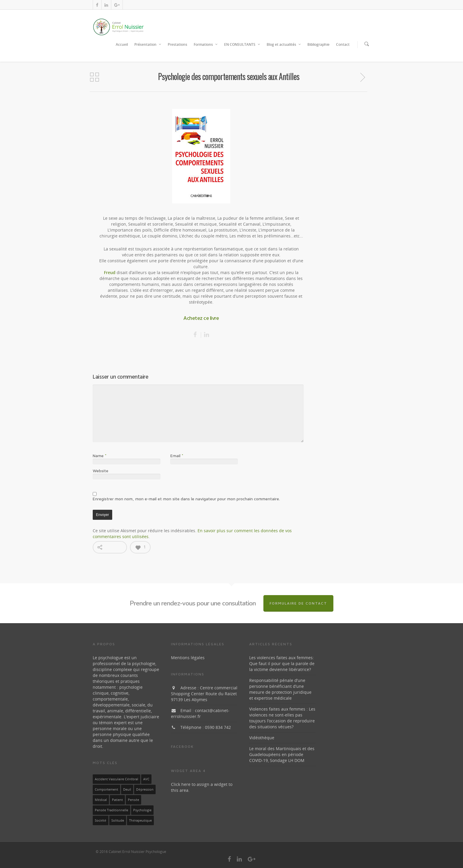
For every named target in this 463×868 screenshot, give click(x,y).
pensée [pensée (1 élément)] (133, 800)
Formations (206, 45)
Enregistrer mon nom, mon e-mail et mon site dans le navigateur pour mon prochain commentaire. (186, 499)
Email (177, 456)
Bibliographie (318, 44)
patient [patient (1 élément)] (117, 800)
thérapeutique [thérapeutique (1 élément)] (140, 820)
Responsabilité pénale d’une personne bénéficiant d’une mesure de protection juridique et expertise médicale (280, 689)
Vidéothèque (262, 738)
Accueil (122, 44)
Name (100, 456)
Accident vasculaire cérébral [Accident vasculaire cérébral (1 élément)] (116, 779)
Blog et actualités (284, 45)
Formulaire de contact (298, 603)
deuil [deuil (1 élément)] (127, 789)
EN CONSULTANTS (242, 45)
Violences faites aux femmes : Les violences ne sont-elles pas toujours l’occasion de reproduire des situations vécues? (282, 718)
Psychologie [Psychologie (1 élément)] (142, 810)
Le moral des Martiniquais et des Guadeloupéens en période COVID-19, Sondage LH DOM (282, 754)
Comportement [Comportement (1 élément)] (106, 789)
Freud (110, 272)
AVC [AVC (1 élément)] (146, 779)
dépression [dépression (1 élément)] (145, 789)
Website (101, 471)
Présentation (148, 45)
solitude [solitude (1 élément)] (118, 820)
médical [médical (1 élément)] (101, 800)
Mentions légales (188, 658)
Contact (343, 44)
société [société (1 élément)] (101, 820)
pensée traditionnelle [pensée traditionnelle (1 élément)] (111, 810)
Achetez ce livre (201, 319)
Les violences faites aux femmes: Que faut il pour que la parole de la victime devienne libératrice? (282, 663)
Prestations (177, 44)
